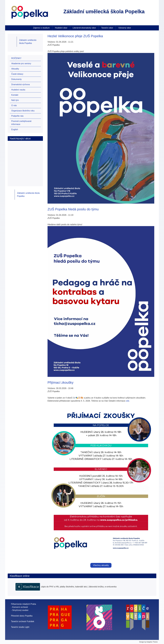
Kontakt (15, 95)
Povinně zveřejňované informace (21, 123)
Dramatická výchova (20, 84)
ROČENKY (16, 58)
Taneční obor (107, 28)
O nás (14, 105)
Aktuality (15, 69)
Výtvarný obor (125, 28)
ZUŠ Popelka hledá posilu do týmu (73, 209)
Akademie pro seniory (21, 63)
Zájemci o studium (41, 28)
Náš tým (15, 100)
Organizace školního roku (23, 111)
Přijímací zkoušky (60, 382)
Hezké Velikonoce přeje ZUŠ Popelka (75, 36)
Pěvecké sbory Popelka (22, 616)
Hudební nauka (18, 90)
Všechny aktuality (101, 565)
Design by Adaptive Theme (148, 642)
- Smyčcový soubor (20, 610)
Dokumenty (16, 79)
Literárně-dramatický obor (84, 28)
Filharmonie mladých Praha (24, 604)
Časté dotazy (17, 74)
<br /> (25, 161)
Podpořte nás (17, 116)
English (15, 129)
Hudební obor (61, 28)
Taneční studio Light (20, 627)
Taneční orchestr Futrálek (23, 621)
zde (128, 401)
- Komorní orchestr (19, 607)
